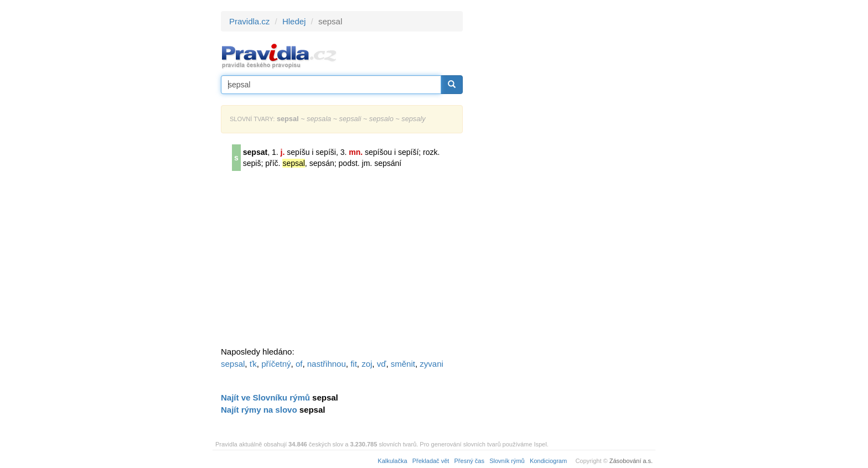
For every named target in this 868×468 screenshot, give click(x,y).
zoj (367, 364)
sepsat (255, 152)
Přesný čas (469, 461)
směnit (403, 364)
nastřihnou (327, 364)
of (299, 364)
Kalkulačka (392, 461)
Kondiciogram (548, 461)
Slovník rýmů (507, 461)
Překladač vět (431, 461)
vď (382, 364)
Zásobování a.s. (631, 461)
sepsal (233, 364)
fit (354, 364)
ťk (253, 364)
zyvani (432, 364)
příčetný (276, 364)
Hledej (294, 21)
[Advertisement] (562, 177)
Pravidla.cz (249, 21)
